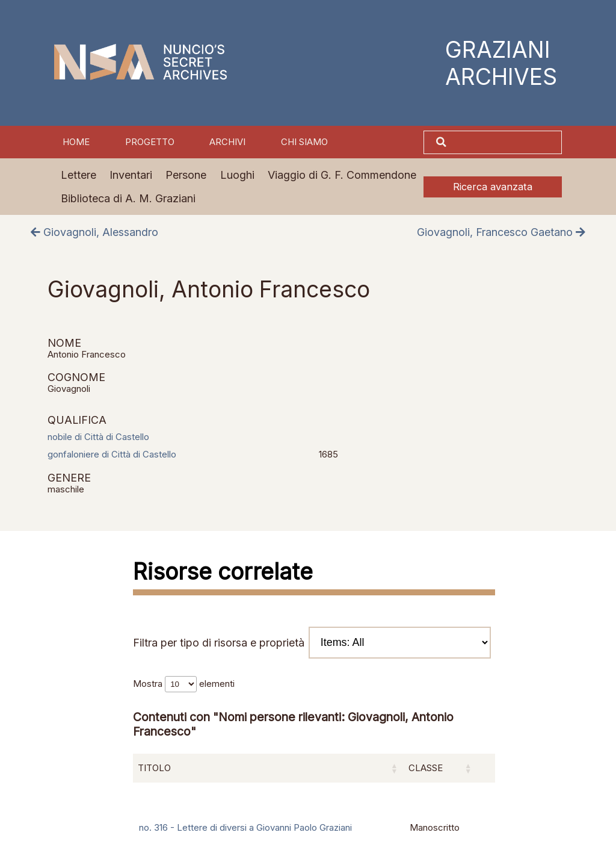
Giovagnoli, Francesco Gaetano (501, 232)
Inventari (131, 175)
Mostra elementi (184, 684)
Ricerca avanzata (493, 187)
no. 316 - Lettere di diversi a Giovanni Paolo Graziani (245, 828)
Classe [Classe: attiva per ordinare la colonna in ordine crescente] (426, 768)
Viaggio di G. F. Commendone (342, 175)
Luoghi (237, 175)
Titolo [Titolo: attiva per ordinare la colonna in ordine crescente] (154, 768)
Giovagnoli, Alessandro (94, 232)
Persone (186, 175)
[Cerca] (505, 142)
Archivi (227, 142)
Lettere (79, 175)
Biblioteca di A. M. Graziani (128, 198)
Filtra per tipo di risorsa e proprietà (312, 643)
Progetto (150, 142)
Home (76, 142)
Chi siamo (304, 142)
